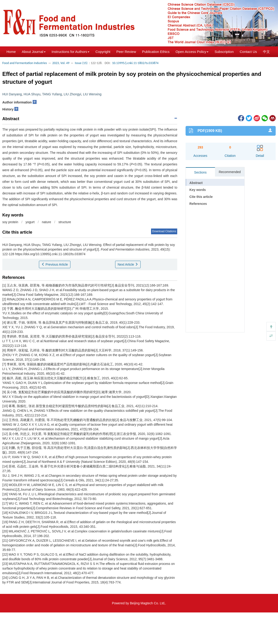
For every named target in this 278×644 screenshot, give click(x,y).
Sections (200, 172)
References (198, 204)
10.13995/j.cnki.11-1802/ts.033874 (135, 63)
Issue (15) (81, 63)
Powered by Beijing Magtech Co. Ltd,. (139, 603)
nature (47, 222)
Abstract (196, 183)
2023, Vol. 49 (61, 63)
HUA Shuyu (32, 94)
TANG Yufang (52, 94)
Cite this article (201, 197)
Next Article (128, 264)
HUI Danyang (12, 94)
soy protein (10, 222)
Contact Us (248, 52)
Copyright (103, 52)
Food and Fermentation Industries (25, 63)
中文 (266, 52)
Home (11, 52)
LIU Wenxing (92, 94)
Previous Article (55, 264)
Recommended (230, 172)
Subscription (224, 52)
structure (65, 222)
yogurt (30, 222)
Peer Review (126, 52)
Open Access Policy (192, 52)
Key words (198, 190)
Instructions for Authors (71, 52)
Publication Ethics (156, 52)
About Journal (34, 52)
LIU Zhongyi (72, 94)
